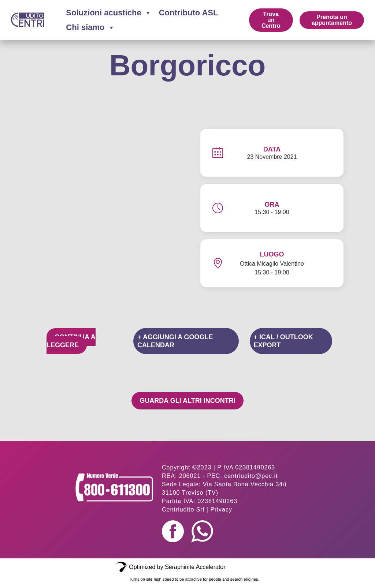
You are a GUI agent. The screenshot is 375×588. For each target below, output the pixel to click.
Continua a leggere (71, 341)
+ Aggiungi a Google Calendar (175, 341)
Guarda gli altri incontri (187, 401)
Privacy (221, 510)
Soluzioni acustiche (109, 13)
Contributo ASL (189, 13)
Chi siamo (90, 27)
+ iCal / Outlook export (283, 341)
